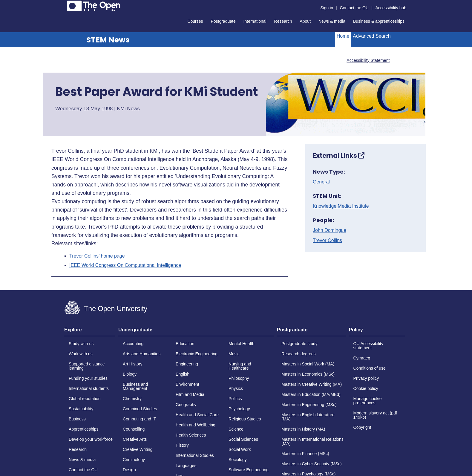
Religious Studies (245, 419)
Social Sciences (243, 439)
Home (343, 36)
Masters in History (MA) (303, 429)
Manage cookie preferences (368, 401)
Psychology (239, 409)
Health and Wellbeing (196, 425)
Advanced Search (372, 36)
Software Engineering (249, 470)
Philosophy (239, 378)
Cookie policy (366, 388)
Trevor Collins (327, 241)
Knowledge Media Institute (341, 206)
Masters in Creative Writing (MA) (312, 384)
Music (234, 354)
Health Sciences (191, 435)
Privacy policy (366, 378)
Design (129, 470)
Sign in (327, 8)
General (321, 182)
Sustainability (81, 409)
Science (236, 429)
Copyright (362, 427)
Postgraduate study (299, 344)
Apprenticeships (84, 429)
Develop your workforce (91, 439)
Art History (132, 364)
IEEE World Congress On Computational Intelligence (125, 265)
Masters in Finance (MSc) (305, 454)
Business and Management (135, 386)
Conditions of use (370, 368)
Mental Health (241, 344)
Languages (186, 466)
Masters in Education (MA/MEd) (311, 394)
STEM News (108, 40)
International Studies (195, 455)
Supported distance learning (87, 366)
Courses (195, 21)
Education (185, 344)
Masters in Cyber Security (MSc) (311, 464)
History (182, 445)
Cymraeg (362, 358)
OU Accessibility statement (368, 346)
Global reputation (85, 399)
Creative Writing (138, 449)
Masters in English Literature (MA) (308, 417)
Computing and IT (139, 419)
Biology (130, 374)
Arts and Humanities (142, 354)
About (305, 21)
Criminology (134, 460)
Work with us (81, 354)
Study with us (81, 344)
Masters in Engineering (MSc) (309, 405)
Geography (186, 405)
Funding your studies (88, 378)
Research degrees (298, 354)
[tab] (90, 332)
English (183, 374)
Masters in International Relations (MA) (312, 441)
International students (89, 388)
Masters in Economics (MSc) (308, 374)
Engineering (187, 364)
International (255, 21)
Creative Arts (135, 439)
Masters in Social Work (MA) (308, 364)
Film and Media (190, 394)
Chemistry (132, 399)
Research (283, 21)
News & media (332, 21)
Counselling (134, 429)
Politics (235, 399)
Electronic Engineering (197, 354)
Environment (187, 384)
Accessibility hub (391, 8)
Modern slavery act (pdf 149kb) (375, 415)
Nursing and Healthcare (240, 366)
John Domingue (330, 230)
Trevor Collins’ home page (97, 256)
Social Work (240, 449)
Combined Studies (140, 409)
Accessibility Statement (368, 60)
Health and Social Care (197, 415)
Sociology (238, 460)
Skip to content (64, 5)
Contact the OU (354, 8)
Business (77, 419)
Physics (236, 388)
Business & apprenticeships (379, 21)
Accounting (133, 344)
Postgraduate (223, 21)
